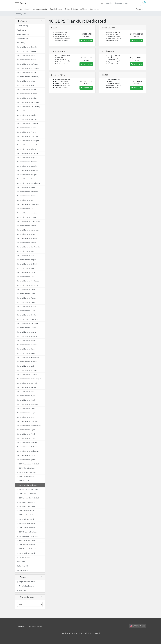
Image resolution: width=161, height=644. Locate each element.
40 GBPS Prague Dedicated (26, 523)
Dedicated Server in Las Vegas (27, 64)
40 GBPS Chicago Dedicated (26, 472)
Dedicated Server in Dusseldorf (27, 192)
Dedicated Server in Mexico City (28, 77)
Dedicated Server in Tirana (26, 294)
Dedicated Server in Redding (27, 98)
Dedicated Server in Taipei (26, 409)
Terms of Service (36, 626)
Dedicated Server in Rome (26, 272)
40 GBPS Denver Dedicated (26, 481)
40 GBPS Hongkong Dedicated (27, 489)
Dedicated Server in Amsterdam (28, 145)
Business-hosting (23, 34)
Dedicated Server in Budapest (27, 175)
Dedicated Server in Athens (26, 149)
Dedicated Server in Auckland (27, 443)
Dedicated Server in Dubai (26, 349)
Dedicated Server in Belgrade (27, 158)
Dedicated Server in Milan (26, 234)
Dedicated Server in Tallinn (26, 289)
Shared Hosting (22, 26)
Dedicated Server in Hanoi (26, 353)
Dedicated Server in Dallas (26, 56)
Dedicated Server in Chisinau (27, 179)
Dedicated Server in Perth (26, 455)
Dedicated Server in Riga (25, 268)
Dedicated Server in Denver (26, 60)
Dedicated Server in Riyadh (26, 396)
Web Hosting (21, 30)
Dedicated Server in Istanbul (27, 362)
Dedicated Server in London (26, 217)
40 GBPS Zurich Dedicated (26, 553)
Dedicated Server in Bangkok (27, 336)
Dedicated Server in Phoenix (27, 90)
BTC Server (21, 3)
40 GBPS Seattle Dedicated (26, 528)
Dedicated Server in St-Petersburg (29, 281)
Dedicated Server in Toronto (27, 132)
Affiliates (84, 9)
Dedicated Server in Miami (26, 81)
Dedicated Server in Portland (27, 94)
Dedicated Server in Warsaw (26, 307)
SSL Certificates (22, 570)
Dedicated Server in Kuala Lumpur (29, 379)
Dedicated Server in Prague (26, 260)
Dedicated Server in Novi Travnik (28, 247)
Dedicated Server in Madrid (26, 226)
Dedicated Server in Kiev (25, 200)
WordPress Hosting (24, 557)
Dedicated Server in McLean (26, 73)
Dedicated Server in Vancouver (27, 136)
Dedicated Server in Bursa (26, 341)
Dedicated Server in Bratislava (27, 162)
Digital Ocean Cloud (24, 566)
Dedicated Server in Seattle (26, 115)
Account (139, 9)
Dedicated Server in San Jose (27, 119)
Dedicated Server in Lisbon (26, 209)
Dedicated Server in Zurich (26, 311)
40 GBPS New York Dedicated (27, 515)
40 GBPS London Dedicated (26, 494)
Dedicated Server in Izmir (25, 366)
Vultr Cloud (21, 562)
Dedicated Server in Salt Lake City (28, 107)
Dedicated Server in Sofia (25, 277)
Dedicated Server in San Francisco (28, 111)
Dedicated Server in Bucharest (27, 170)
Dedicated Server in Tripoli (26, 434)
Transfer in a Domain (25, 586)
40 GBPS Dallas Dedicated (26, 477)
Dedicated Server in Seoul (26, 400)
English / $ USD (138, 626)
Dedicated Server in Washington (28, 141)
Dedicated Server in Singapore (27, 404)
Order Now (86, 40)
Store (27, 9)
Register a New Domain (26, 582)
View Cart (21, 590)
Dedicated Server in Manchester (28, 230)
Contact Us (95, 9)
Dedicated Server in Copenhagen (28, 183)
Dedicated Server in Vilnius (26, 302)
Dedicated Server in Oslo (25, 251)
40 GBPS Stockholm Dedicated (27, 536)
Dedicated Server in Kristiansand (28, 204)
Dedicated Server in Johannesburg (29, 426)
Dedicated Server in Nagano (26, 387)
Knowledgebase (56, 9)
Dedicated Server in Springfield (27, 124)
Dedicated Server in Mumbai (27, 383)
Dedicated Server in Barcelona (27, 153)
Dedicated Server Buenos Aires (27, 319)
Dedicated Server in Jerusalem (27, 370)
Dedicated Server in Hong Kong (28, 357)
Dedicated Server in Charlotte (27, 47)
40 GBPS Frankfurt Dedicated (27, 485)
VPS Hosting (21, 43)
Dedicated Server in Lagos (26, 430)
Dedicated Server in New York (27, 85)
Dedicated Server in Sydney (26, 460)
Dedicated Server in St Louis (26, 128)
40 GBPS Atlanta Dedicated (26, 468)
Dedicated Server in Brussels (27, 166)
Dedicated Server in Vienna (26, 298)
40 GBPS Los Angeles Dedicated (28, 498)
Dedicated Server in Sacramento (28, 102)
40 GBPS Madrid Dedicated (26, 502)
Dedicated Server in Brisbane (27, 447)
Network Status (71, 9)
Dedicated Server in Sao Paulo (27, 323)
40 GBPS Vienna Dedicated (26, 545)
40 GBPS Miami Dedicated (26, 506)
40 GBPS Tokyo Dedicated (26, 540)
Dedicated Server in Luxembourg (28, 221)
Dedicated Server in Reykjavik (27, 264)
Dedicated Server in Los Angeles (28, 68)
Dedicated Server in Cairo (26, 417)
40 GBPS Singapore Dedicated (27, 532)
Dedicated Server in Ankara (26, 328)
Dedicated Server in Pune (26, 392)
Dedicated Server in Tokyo (26, 413)
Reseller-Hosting (22, 38)
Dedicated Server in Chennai (27, 345)
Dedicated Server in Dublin (26, 187)
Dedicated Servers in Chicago (27, 51)
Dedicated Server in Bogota (26, 315)
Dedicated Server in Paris (25, 255)
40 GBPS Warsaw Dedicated (26, 549)
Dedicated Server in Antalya (26, 332)
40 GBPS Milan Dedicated (25, 511)
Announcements (40, 9)
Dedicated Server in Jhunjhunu (27, 375)
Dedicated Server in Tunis (26, 438)
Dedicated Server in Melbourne (28, 451)
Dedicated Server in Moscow (27, 238)
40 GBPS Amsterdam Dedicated (28, 464)
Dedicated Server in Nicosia (26, 243)
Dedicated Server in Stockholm (27, 285)
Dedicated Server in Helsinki (26, 196)
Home (19, 9)
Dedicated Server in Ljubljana (27, 213)
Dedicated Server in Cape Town (28, 421)
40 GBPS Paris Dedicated (25, 519)
